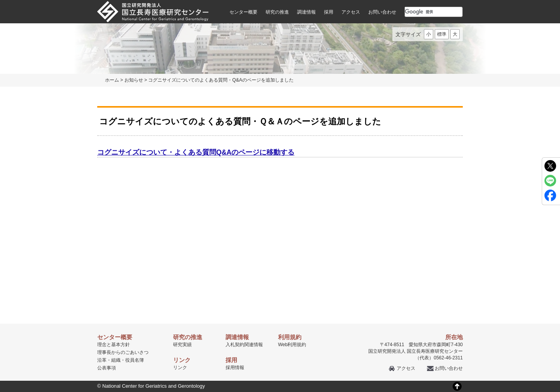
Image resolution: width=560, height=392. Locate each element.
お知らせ (134, 80)
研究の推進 (277, 12)
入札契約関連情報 (244, 345)
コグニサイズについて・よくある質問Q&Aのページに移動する (196, 152)
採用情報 (235, 368)
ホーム (112, 80)
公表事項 (107, 368)
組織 (116, 360)
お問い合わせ (382, 12)
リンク (180, 368)
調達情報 (306, 12)
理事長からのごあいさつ (123, 352)
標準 (442, 34)
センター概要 (243, 12)
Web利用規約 (292, 345)
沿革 (102, 360)
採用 (329, 12)
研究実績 (182, 345)
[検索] (424, 12)
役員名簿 (135, 360)
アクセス (351, 12)
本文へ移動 (264, 0)
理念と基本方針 (114, 345)
